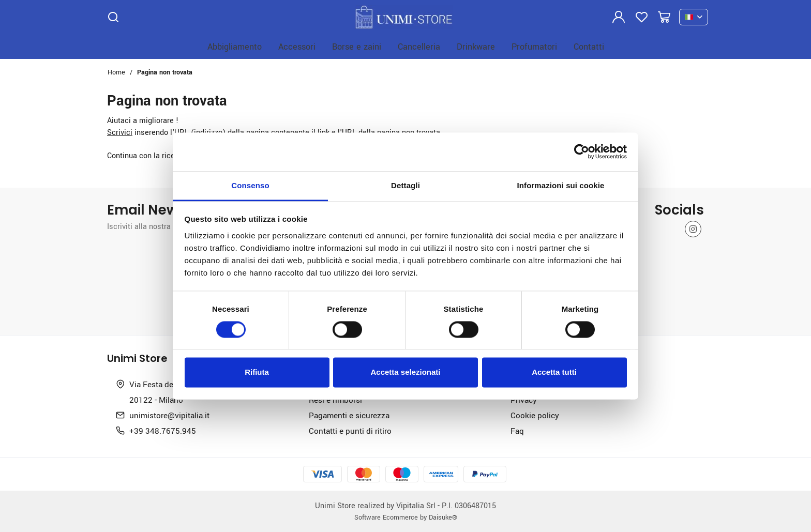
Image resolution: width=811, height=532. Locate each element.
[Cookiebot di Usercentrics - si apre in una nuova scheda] (582, 151)
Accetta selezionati (405, 373)
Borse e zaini (357, 46)
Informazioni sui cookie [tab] (561, 185)
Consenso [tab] (250, 185)
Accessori (297, 46)
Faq (517, 431)
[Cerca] (113, 17)
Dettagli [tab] (405, 185)
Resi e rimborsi (335, 400)
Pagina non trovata (165, 72)
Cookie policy (535, 415)
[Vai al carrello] (664, 17)
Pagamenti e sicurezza (349, 415)
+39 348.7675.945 (163, 431)
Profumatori (534, 46)
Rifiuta (257, 373)
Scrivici (120, 132)
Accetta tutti (554, 373)
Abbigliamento (235, 46)
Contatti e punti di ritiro (350, 431)
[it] (694, 17)
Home (116, 72)
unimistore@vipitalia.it (169, 415)
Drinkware (476, 46)
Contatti (589, 46)
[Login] (619, 17)
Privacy (524, 400)
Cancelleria (419, 46)
